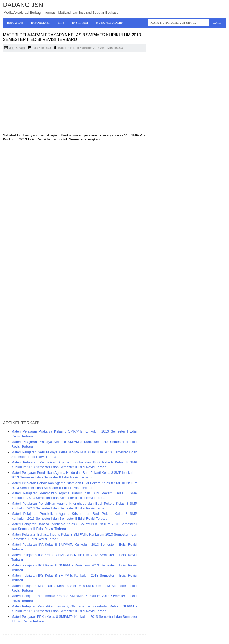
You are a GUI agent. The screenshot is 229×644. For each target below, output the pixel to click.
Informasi (40, 22)
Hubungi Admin (110, 22)
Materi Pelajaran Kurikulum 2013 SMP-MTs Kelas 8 (91, 48)
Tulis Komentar (41, 48)
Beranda (15, 22)
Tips (61, 22)
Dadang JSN (23, 5)
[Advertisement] (74, 93)
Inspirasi (80, 22)
